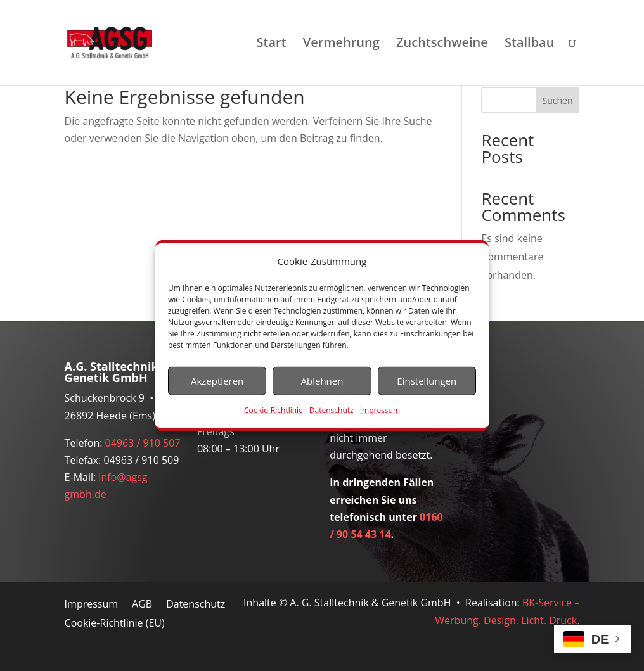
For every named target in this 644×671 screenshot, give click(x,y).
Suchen (558, 100)
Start (272, 44)
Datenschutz (332, 410)
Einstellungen (427, 381)
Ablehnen (322, 381)
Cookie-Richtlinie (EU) (115, 624)
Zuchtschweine (442, 44)
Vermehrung (341, 44)
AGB (142, 605)
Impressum (380, 410)
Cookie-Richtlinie (274, 410)
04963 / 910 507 (143, 443)
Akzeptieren (217, 381)
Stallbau (529, 44)
